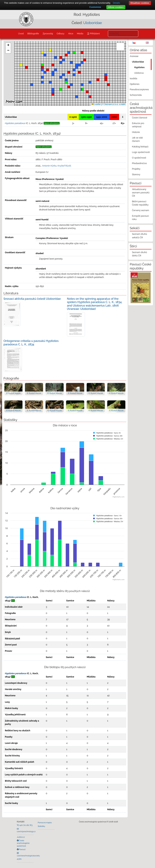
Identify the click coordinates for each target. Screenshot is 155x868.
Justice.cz (21, 837)
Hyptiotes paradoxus (16, 597)
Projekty (136, 169)
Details (116, 3)
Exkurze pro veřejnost (138, 125)
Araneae (134, 56)
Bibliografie (33, 34)
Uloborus (139, 73)
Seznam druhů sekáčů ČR (139, 236)
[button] (61, 57)
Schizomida (136, 95)
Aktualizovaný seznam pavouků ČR (141, 193)
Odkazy (61, 34)
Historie (136, 132)
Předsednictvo (139, 163)
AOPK (19, 859)
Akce (71, 34)
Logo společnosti (141, 152)
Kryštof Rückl (64, 166)
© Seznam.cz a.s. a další (114, 104)
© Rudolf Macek (13, 393)
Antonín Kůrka (49, 166)
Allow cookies (116, 7)
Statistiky (41, 826)
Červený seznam (141, 210)
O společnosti (139, 158)
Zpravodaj (48, 34)
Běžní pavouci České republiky (140, 203)
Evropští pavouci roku (140, 218)
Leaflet (96, 104)
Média (80, 34)
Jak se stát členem (137, 139)
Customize (95, 7)
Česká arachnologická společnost (23, 843)
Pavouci (22, 849)
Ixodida (133, 78)
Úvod (21, 34)
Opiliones (135, 84)
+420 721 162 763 (26, 825)
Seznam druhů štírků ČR (139, 254)
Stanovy (136, 174)
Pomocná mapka (45, 823)
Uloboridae (92, 23)
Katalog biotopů (140, 147)
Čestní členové (140, 118)
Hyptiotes (139, 67)
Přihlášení (94, 34)
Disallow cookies (140, 3)
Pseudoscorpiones (139, 89)
